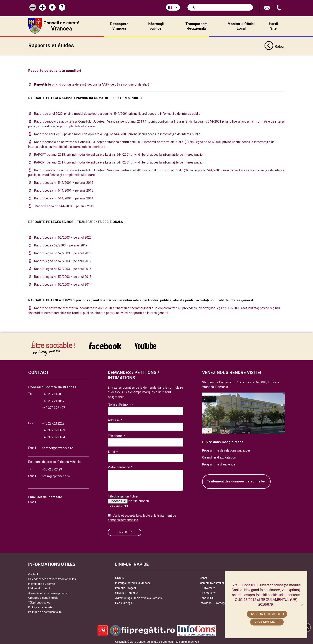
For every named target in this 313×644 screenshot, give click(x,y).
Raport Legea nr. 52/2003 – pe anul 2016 (63, 267)
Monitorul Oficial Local (241, 26)
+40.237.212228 (53, 422)
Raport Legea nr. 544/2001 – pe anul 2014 (64, 197)
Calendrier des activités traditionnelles (52, 577)
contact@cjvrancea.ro (58, 447)
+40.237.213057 (53, 400)
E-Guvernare (207, 586)
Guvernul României (127, 591)
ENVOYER (125, 531)
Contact (33, 573)
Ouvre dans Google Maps (223, 441)
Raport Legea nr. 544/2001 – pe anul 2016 (64, 181)
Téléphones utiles (39, 601)
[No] (302, 605)
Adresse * (115, 419)
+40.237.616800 (53, 393)
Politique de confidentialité (45, 610)
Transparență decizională (196, 26)
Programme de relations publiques (226, 449)
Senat (204, 576)
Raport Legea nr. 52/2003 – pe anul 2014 (63, 283)
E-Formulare (207, 591)
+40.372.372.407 (53, 407)
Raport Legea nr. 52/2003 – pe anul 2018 (63, 252)
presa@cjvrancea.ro (56, 475)
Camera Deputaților (212, 581)
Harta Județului (125, 601)
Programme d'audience (219, 463)
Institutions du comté (42, 582)
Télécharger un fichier (123, 495)
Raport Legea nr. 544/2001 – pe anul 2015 (64, 189)
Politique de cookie (40, 606)
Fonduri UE (207, 596)
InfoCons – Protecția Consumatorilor (223, 601)
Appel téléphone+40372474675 (279, 8)
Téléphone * (116, 434)
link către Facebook (105, 344)
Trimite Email (268, 8)
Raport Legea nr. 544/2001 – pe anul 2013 (64, 205)
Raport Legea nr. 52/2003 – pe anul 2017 (63, 260)
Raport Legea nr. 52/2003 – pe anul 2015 (63, 275)
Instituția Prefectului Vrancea (133, 581)
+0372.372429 (52, 468)
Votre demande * (120, 466)
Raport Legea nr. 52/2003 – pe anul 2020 (63, 236)
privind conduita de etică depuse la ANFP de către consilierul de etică (92, 83)
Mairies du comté (39, 587)
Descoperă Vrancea (119, 26)
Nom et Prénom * (120, 403)
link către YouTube (145, 344)
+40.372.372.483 (53, 429)
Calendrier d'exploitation (219, 456)
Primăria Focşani (126, 586)
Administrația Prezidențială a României (139, 596)
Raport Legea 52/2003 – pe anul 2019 (61, 244)
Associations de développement (49, 592)
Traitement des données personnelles (236, 480)
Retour (275, 45)
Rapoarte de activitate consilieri (55, 69)
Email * (113, 450)
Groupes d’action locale (43, 596)
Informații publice (156, 26)
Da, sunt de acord (267, 614)
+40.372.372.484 (53, 436)
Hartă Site (273, 26)
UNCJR (120, 576)
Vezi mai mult (267, 622)
